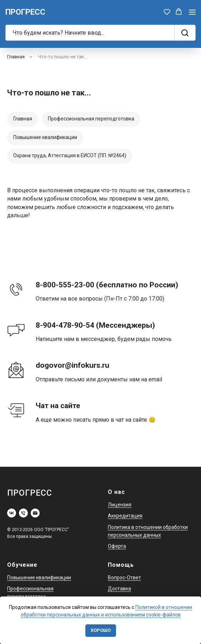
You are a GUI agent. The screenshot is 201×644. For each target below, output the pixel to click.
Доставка (119, 589)
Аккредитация (125, 516)
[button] (167, 12)
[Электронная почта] (35, 513)
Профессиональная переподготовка (91, 119)
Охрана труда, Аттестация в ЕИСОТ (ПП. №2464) (70, 155)
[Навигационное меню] (192, 12)
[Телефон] (23, 513)
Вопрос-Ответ (124, 578)
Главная (16, 57)
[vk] (12, 513)
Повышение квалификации (45, 137)
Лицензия (120, 505)
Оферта (117, 546)
